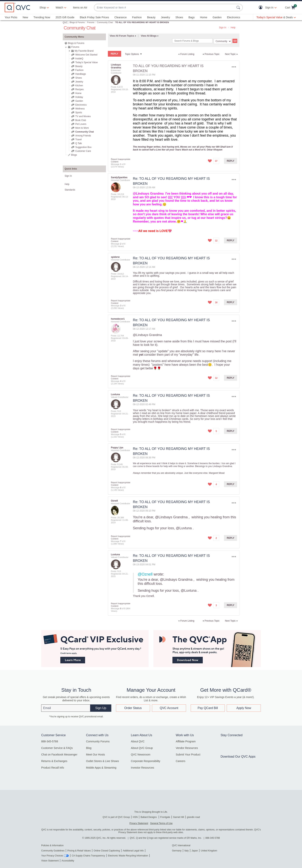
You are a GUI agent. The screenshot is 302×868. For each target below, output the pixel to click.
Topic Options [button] (132, 54)
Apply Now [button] (244, 708)
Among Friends (83, 136)
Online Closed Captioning (107, 851)
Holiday (79, 97)
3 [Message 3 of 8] (121, 306)
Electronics (233, 17)
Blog (89, 748)
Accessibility (68, 861)
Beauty (151, 17)
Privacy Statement (139, 823)
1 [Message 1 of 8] (121, 164)
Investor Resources (143, 768)
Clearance (121, 17)
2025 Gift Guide (65, 17)
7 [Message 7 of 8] (121, 541)
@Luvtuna (184, 528)
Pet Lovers (81, 124)
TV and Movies (83, 116)
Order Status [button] (133, 708)
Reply (231, 161)
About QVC (138, 741)
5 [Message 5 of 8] (121, 434)
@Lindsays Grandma (148, 194)
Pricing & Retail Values (79, 851)
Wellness (80, 109)
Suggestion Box (83, 147)
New (25, 17)
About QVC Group (142, 748)
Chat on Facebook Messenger (59, 755)
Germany (177, 851)
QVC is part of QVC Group (116, 817)
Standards (70, 190)
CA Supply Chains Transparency (88, 856)
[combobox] (164, 8)
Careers (180, 761)
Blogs (74, 155)
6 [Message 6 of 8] (121, 487)
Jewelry (165, 17)
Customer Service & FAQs (57, 748)
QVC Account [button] (169, 708)
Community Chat (105, 22)
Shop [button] (43, 8)
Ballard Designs (149, 817)
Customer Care (83, 151)
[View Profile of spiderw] (115, 257)
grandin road (193, 817)
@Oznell (145, 574)
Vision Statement (50, 861)
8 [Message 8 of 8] (121, 608)
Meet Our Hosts (96, 755)
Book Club (81, 120)
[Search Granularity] (223, 41)
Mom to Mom (82, 128)
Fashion (137, 17)
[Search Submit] (239, 8)
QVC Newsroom (141, 755)
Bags (191, 17)
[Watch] (60, 8)
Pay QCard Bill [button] (208, 708)
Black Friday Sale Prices (94, 17)
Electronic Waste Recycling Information (128, 856)
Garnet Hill (178, 817)
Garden (217, 17)
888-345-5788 (50, 741)
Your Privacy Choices (52, 856)
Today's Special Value (86, 62)
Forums (91, 22)
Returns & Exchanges (54, 761)
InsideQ (79, 59)
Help (233, 28)
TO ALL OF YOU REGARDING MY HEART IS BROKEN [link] (142, 22)
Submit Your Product (188, 755)
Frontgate (165, 817)
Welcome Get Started (86, 55)
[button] (261, 8)
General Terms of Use (161, 823)
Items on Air (80, 8)
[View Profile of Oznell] (114, 501)
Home (203, 17)
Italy (186, 851)
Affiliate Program (186, 741)
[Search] (192, 41)
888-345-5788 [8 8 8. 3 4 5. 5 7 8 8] (213, 838)
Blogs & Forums (77, 22)
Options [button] (234, 67)
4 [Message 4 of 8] (121, 381)
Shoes (179, 17)
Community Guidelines (53, 851)
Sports (79, 113)
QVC (65, 23)
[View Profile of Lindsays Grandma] (116, 66)
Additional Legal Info (133, 851)
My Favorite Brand (84, 51)
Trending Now (42, 17)
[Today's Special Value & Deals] (276, 17)
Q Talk (79, 143)
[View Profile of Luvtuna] (115, 394)
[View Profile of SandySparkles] (119, 177)
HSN (135, 817)
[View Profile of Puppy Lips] (117, 448)
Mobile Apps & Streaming (101, 768)
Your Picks (11, 17)
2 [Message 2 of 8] (121, 244)
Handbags (81, 74)
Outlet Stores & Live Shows (102, 761)
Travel (78, 139)
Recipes (79, 89)
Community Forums (98, 741)
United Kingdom (209, 851)
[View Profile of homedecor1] (118, 319)
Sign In (223, 28)
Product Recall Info (53, 768)
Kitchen (79, 86)
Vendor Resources (187, 748)
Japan (195, 851)
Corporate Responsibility (146, 761)
